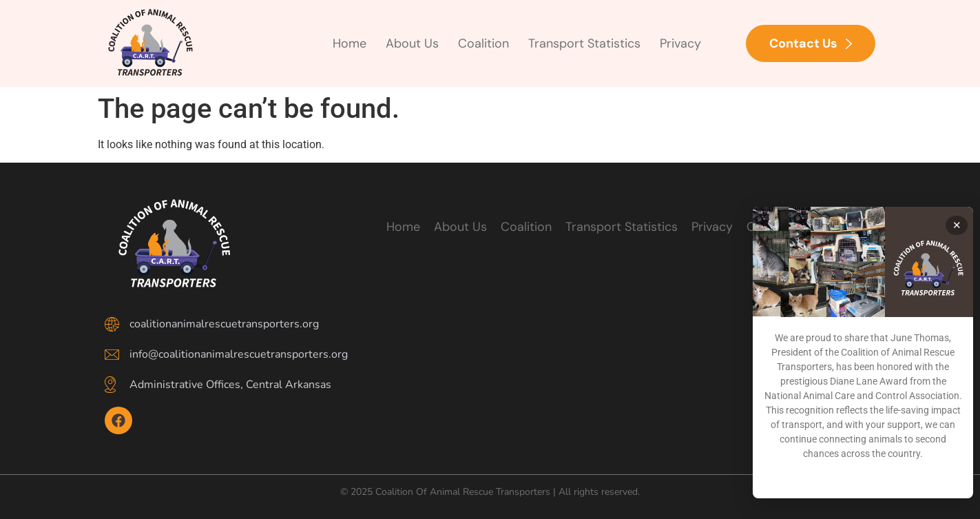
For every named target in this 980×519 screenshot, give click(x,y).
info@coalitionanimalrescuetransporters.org (239, 354)
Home (350, 43)
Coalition (483, 43)
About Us (412, 43)
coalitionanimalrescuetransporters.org (224, 324)
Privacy (680, 43)
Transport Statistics (584, 43)
